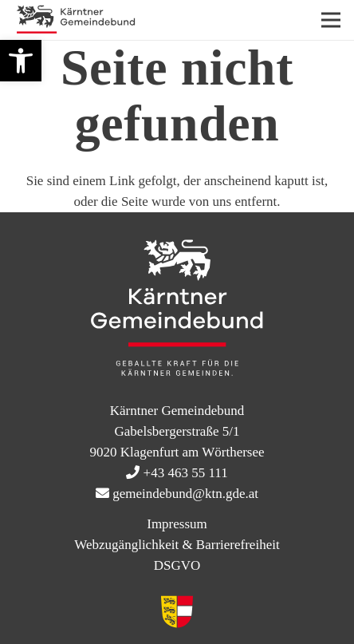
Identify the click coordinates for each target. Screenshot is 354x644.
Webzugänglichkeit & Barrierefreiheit (177, 545)
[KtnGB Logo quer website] (76, 20)
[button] (21, 61)
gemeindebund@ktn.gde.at (185, 494)
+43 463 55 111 (186, 473)
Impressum (177, 524)
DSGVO (177, 565)
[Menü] (330, 20)
